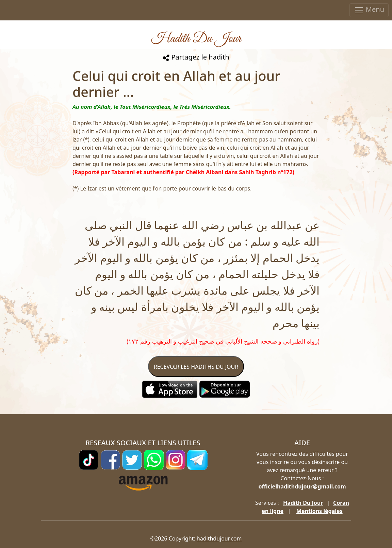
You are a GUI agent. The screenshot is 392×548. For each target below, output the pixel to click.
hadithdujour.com (219, 538)
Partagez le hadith (196, 57)
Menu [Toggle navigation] (369, 10)
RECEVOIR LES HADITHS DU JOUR (196, 367)
